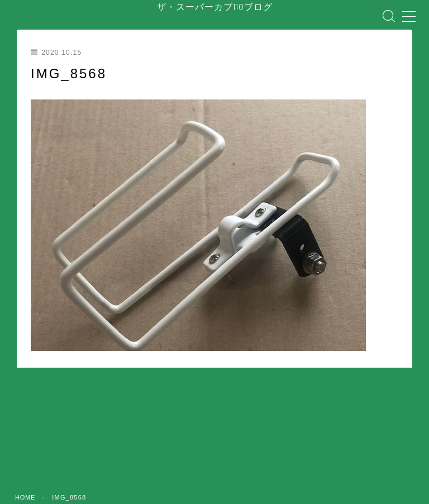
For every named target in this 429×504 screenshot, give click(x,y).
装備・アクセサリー (364, 453)
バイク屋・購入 (177, 462)
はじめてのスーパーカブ (112, 453)
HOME (26, 421)
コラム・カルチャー (314, 462)
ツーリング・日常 (242, 462)
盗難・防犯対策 (115, 462)
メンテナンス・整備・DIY (279, 453)
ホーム (44, 453)
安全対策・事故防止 (194, 453)
